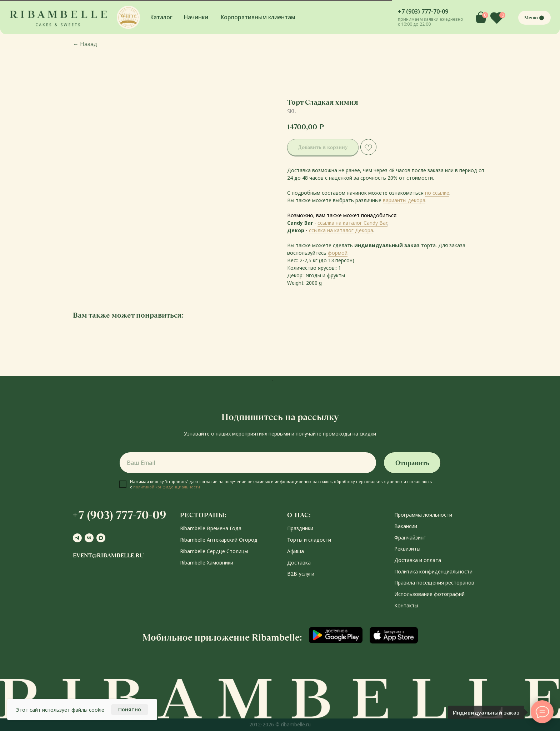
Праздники (300, 528)
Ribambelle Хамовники (207, 563)
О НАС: (299, 515)
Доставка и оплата (418, 560)
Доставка (299, 563)
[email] (248, 463)
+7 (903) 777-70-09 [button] (423, 11)
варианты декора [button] (404, 200)
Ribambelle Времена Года (211, 528)
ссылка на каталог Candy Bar (352, 223)
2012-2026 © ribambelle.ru (280, 724)
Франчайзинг (410, 538)
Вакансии (406, 526)
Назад (85, 44)
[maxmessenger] (101, 538)
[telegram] (77, 538)
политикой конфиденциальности (167, 487)
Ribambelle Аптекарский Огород (219, 540)
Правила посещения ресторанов (434, 583)
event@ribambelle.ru (108, 555)
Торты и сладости (309, 540)
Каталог (161, 17)
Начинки (196, 17)
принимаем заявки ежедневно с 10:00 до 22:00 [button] (431, 21)
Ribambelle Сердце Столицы (214, 551)
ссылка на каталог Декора (341, 230)
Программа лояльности (423, 515)
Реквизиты (407, 549)
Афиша (296, 551)
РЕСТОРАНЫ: (203, 515)
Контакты (406, 605)
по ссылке (437, 193)
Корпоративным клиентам (258, 17)
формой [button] (338, 253)
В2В (292, 574)
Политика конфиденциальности (433, 571)
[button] (128, 17)
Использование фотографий (429, 594)
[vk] (89, 538)
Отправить (412, 463)
